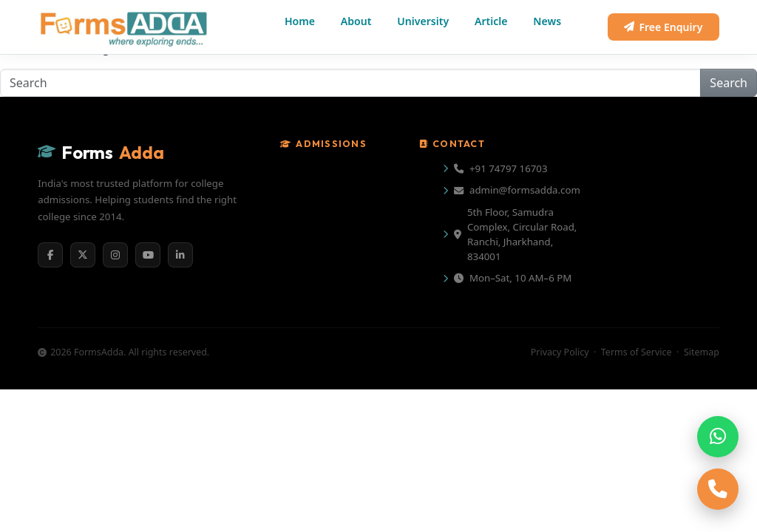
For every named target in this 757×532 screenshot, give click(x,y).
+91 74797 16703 (501, 168)
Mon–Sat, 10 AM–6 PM (513, 278)
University (423, 21)
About (356, 21)
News (547, 21)
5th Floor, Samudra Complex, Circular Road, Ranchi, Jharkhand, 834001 (515, 234)
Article (491, 21)
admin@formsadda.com (517, 190)
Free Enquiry (663, 27)
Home (300, 21)
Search (729, 83)
